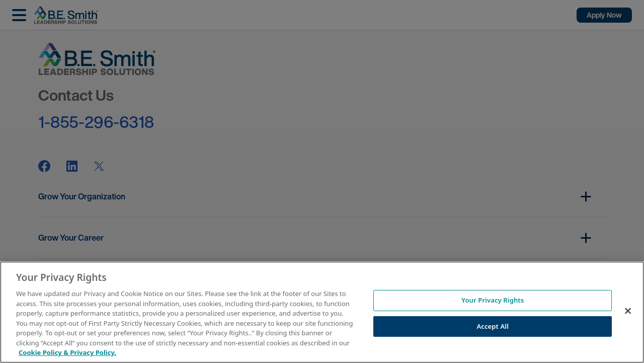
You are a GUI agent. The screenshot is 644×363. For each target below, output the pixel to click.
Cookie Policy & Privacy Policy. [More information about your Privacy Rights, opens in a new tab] (67, 352)
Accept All (493, 326)
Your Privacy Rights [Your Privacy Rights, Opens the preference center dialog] (493, 300)
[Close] (628, 311)
